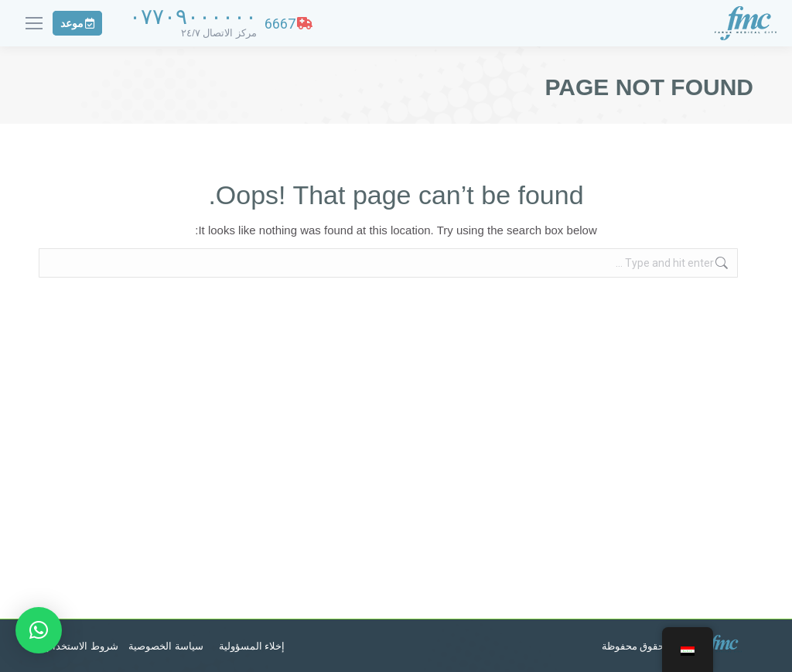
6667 (288, 24)
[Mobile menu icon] (34, 23)
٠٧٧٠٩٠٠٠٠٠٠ (193, 17)
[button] (39, 630)
